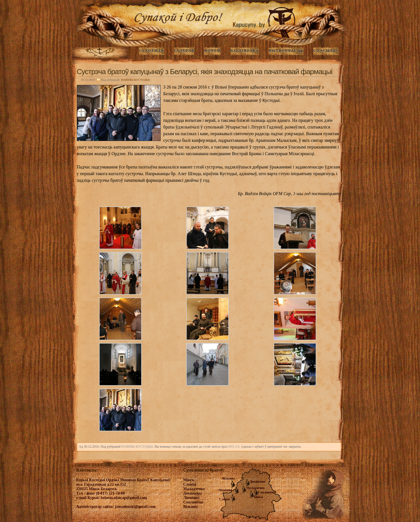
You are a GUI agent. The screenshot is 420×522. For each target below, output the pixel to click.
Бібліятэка (245, 50)
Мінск (259, 497)
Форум (212, 50)
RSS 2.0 (234, 447)
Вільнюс (229, 478)
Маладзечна (255, 488)
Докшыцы (258, 481)
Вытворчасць (286, 50)
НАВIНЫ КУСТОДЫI (135, 80)
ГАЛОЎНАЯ (151, 50)
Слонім (225, 499)
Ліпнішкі (225, 490)
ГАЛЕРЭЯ (184, 50)
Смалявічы (267, 492)
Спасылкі (326, 50)
